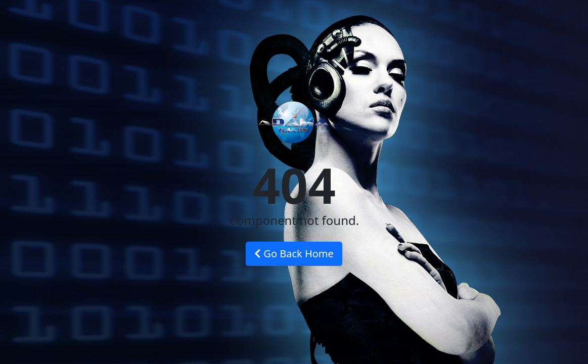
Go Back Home (294, 254)
